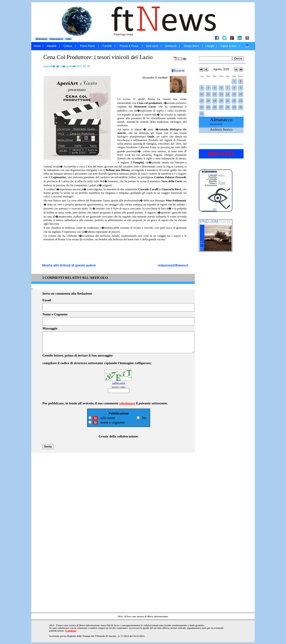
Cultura (68, 46)
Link (68, 39)
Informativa (56, 39)
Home (37, 46)
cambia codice (119, 383)
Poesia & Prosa (129, 46)
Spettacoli (171, 46)
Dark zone (152, 46)
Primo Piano (87, 46)
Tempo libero (191, 46)
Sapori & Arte (228, 46)
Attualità (51, 46)
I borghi (210, 46)
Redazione (42, 39)
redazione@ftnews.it (173, 265)
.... (247, 46)
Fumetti (107, 46)
